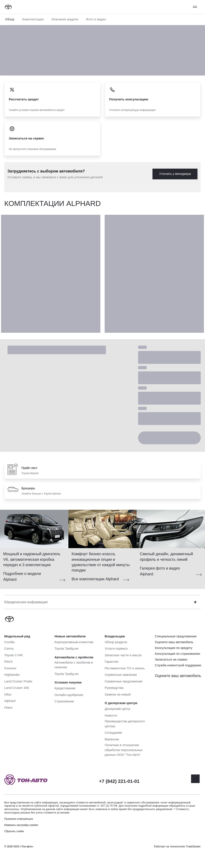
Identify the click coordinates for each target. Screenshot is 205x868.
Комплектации (33, 19)
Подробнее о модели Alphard (22, 577)
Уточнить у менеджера (175, 174)
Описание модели (65, 19)
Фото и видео (96, 19)
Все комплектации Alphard (95, 579)
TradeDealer (193, 847)
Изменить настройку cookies (21, 825)
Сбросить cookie (14, 831)
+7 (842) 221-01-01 (119, 781)
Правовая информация (19, 819)
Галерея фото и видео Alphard (160, 571)
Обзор (10, 19)
